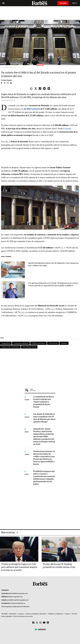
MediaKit (5, 614)
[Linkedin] (48, 623)
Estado (64, 343)
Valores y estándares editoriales (36, 614)
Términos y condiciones (55, 614)
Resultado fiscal (29, 347)
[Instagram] (40, 623)
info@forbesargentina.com (15, 597)
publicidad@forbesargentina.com (18, 594)
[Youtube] (44, 623)
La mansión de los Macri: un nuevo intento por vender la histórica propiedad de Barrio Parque (44, 402)
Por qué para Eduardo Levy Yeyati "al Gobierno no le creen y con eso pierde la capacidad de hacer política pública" (53, 284)
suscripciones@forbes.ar (18, 603)
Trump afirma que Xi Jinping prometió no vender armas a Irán (59, 566)
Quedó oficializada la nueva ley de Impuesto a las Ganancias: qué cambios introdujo (53, 264)
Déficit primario (38, 343)
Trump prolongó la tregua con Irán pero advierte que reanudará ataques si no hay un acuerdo (19, 567)
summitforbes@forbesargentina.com (17, 600)
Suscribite (63, 3)
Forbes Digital (6, 80)
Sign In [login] (75, 3)
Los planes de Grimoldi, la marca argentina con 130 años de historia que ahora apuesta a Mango (44, 418)
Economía (67, 129)
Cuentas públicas (21, 343)
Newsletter (13, 614)
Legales (67, 614)
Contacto (21, 614)
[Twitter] (37, 623)
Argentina (6, 343)
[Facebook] (33, 623)
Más (43, 390)
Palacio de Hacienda (10, 347)
